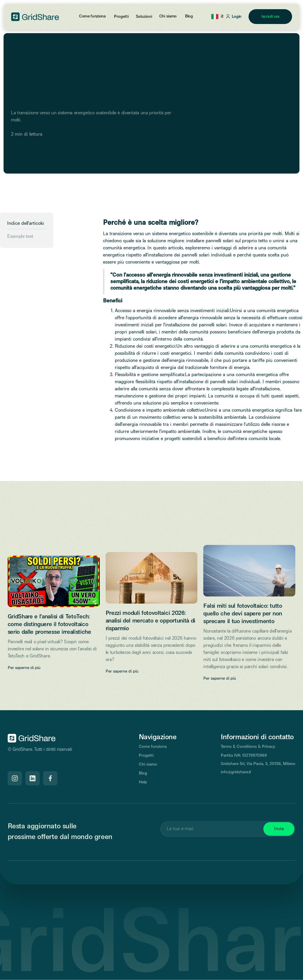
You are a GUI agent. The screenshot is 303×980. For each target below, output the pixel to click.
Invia (279, 829)
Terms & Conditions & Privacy (248, 747)
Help (143, 782)
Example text (20, 237)
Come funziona (92, 16)
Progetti (146, 756)
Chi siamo (168, 16)
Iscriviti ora (270, 17)
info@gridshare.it (236, 772)
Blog (189, 16)
